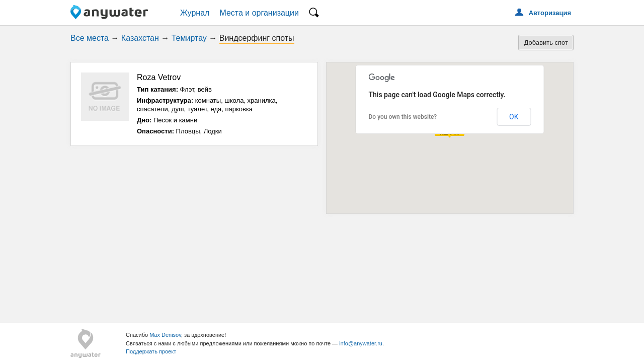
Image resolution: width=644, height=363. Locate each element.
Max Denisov (165, 335)
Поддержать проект (151, 351)
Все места (90, 38)
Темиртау (189, 38)
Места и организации (259, 13)
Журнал (195, 13)
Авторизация (550, 13)
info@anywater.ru (361, 343)
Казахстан (140, 38)
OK (514, 117)
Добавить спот (546, 43)
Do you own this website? (403, 117)
